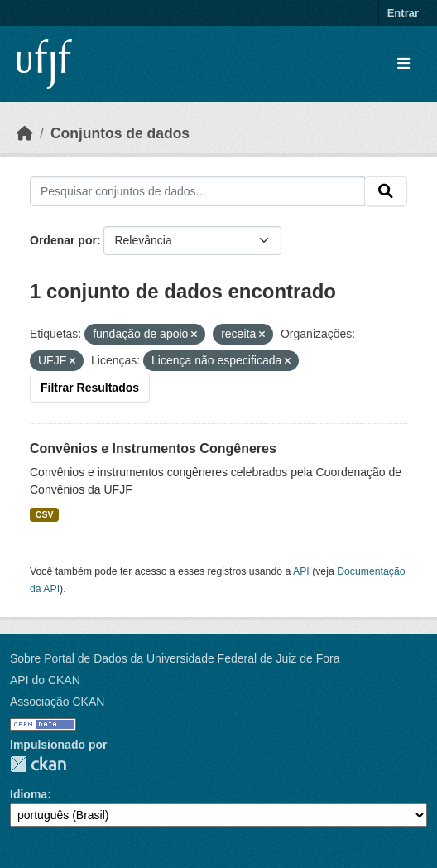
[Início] (25, 133)
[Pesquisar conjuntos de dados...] (197, 191)
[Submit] (386, 191)
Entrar (403, 13)
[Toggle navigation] (403, 64)
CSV (45, 514)
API (301, 571)
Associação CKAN (57, 702)
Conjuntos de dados (120, 133)
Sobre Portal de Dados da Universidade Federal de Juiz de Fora (175, 658)
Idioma (29, 794)
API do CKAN (45, 680)
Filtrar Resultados (90, 388)
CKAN (38, 764)
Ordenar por (63, 240)
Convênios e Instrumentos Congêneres (153, 448)
